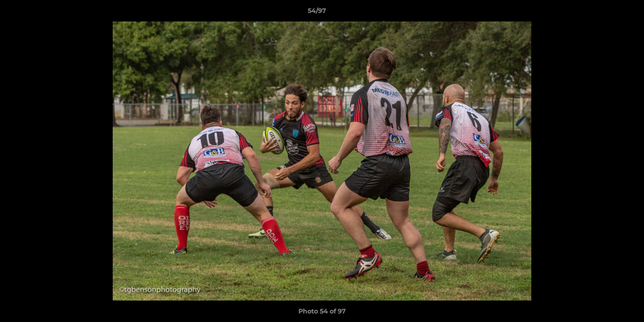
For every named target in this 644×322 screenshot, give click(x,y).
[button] (606, 13)
